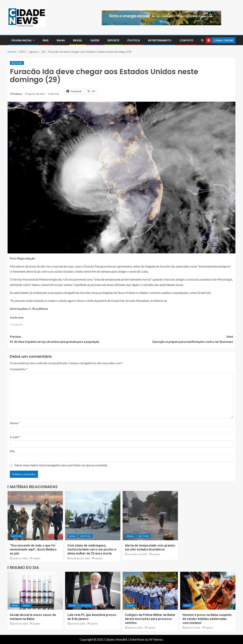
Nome (15, 423)
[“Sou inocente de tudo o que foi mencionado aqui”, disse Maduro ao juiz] (35, 516)
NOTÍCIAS (17, 63)
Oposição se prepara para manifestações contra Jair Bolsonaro (177, 339)
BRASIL (78, 40)
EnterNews (137, 639)
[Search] (202, 40)
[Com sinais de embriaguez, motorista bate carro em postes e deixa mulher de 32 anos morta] (93, 516)
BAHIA (61, 40)
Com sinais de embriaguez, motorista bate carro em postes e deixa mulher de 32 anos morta (92, 550)
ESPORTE (113, 40)
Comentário (19, 369)
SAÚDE (95, 40)
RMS (46, 40)
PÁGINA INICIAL (22, 40)
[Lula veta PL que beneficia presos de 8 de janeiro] (93, 591)
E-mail (15, 437)
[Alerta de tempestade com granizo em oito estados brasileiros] (150, 516)
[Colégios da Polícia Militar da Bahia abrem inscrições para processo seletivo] (150, 591)
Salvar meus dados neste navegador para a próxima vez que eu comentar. (61, 465)
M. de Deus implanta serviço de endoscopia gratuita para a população (66, 339)
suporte (36, 558)
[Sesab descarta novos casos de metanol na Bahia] (35, 591)
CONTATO (187, 40)
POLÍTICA (134, 40)
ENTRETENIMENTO (160, 40)
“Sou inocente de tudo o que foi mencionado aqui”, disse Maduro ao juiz (33, 550)
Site (12, 451)
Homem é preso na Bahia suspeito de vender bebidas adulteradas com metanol (207, 619)
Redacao (18, 94)
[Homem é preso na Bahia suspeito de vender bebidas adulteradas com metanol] (208, 591)
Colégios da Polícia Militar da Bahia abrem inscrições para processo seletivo (150, 619)
